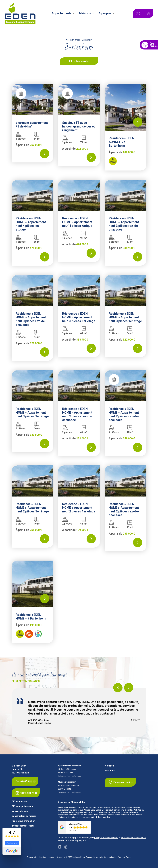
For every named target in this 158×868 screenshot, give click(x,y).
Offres (77, 40)
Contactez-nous (26, 793)
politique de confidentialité (106, 838)
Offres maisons (20, 802)
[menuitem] (63, 13)
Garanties (110, 771)
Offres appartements (22, 806)
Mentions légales (47, 857)
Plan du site (32, 857)
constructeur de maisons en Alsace (93, 807)
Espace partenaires (120, 782)
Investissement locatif (23, 826)
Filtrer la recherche (79, 61)
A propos (105, 13)
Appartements (62, 13)
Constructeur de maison (24, 816)
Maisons (85, 13)
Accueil (69, 40)
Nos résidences (20, 811)
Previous (118, 688)
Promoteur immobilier (23, 821)
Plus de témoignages (26, 681)
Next (129, 688)
